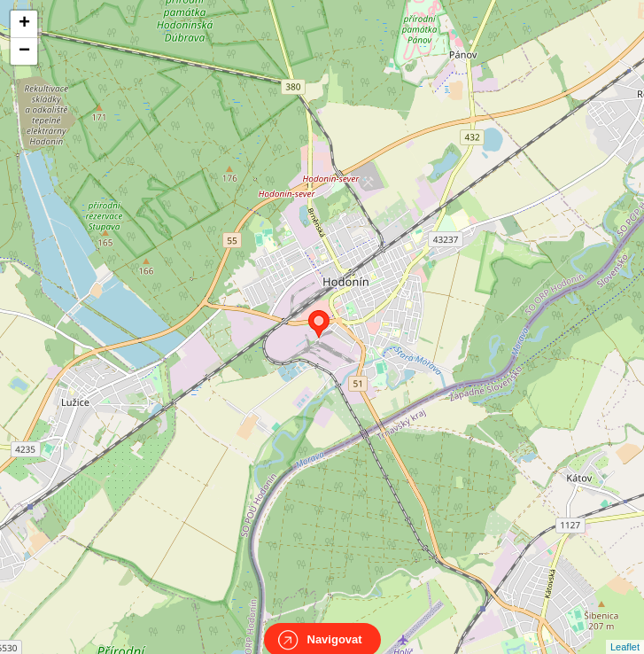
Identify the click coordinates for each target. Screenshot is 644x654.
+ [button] (24, 24)
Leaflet (625, 631)
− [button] (24, 51)
